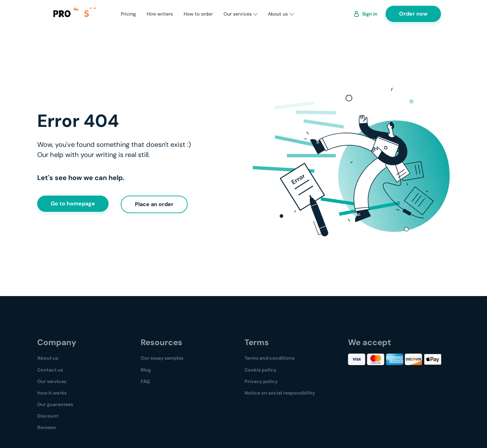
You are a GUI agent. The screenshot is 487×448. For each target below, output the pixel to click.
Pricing (128, 14)
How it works (52, 393)
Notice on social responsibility (280, 393)
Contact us (50, 370)
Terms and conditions (270, 358)
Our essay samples (162, 358)
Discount (48, 416)
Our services (238, 14)
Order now (413, 14)
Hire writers (160, 14)
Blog (146, 370)
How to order (198, 14)
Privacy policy (261, 381)
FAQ (145, 381)
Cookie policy (260, 370)
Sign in (370, 14)
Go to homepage (73, 204)
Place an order (154, 204)
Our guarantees (55, 404)
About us (278, 14)
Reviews (47, 427)
